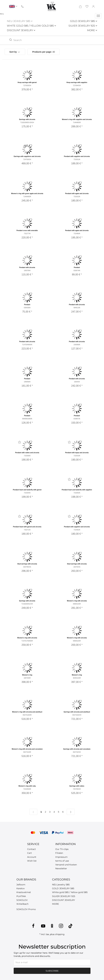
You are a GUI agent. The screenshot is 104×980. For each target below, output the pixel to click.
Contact (31, 849)
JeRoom (21, 885)
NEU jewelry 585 (61, 885)
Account (32, 857)
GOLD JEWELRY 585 (84, 21)
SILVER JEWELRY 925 (83, 26)
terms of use (62, 861)
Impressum (61, 857)
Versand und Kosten (66, 865)
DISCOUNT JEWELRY (21, 30)
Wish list (32, 861)
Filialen (59, 853)
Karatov (21, 888)
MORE (92, 30)
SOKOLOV (22, 900)
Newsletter (61, 868)
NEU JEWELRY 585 (20, 21)
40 (44, 52)
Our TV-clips (62, 849)
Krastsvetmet (24, 892)
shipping (60, 934)
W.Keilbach (22, 904)
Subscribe (52, 971)
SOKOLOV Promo (26, 909)
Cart (29, 853)
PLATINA (21, 896)
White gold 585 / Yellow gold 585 (70, 892)
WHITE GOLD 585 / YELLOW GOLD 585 (31, 26)
